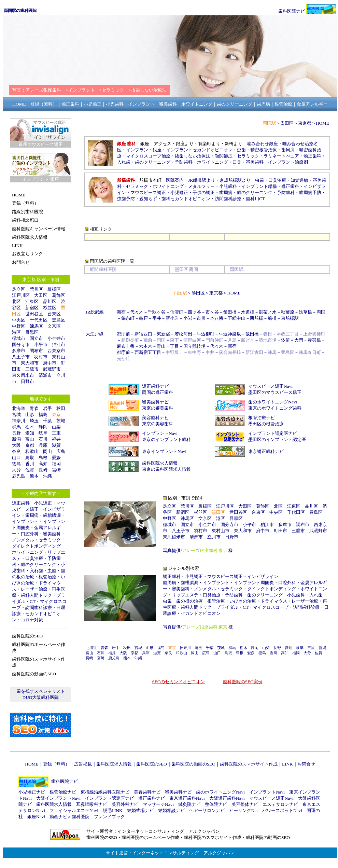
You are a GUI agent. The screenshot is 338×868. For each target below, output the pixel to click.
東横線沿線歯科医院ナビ (105, 792)
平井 (157, 318)
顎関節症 (224, 156)
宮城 (16, 415)
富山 (30, 439)
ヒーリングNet (243, 810)
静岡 (43, 427)
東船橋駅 (290, 318)
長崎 (43, 470)
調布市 (36, 351)
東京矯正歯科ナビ (266, 451)
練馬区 (36, 326)
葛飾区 (59, 295)
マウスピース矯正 (148, 192)
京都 (30, 445)
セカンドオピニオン (201, 613)
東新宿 (163, 334)
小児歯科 (228, 186)
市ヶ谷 (212, 312)
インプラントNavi (160, 433)
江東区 (32, 301)
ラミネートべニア (281, 156)
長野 (16, 433)
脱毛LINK (113, 810)
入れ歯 (36, 571)
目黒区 (32, 332)
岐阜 (43, 433)
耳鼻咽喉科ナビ (92, 804)
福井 (56, 439)
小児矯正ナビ (32, 792)
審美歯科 (52, 534)
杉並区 (50, 308)
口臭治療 (34, 558)
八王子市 (21, 357)
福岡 (56, 464)
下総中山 (237, 318)
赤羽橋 (314, 340)
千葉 (47, 421)
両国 (321, 312)
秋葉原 (288, 312)
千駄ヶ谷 (157, 312)
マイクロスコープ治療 (148, 156)
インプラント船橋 (259, 186)
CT (33, 601)
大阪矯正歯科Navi (227, 798)
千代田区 (39, 320)
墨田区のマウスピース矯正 (275, 392)
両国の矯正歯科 (158, 392)
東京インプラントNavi (164, 451)
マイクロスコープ (271, 607)
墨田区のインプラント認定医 (277, 439)
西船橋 (257, 318)
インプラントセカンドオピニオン (199, 150)
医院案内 (175, 180)
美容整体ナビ (245, 804)
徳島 (16, 464)
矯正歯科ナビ (155, 386)
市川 (201, 318)
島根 (43, 458)
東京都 (305, 123)
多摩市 (19, 351)
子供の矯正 (204, 192)
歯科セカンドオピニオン (186, 199)
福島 (43, 415)
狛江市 (59, 345)
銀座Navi (36, 817)
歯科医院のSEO (152, 764)
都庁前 (123, 334)
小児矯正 (43, 503)
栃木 (30, 427)
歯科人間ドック (36, 595)
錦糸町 (128, 318)
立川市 (214, 537)
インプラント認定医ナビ (273, 433)
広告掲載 (83, 764)
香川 (30, 464)
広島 (61, 451)
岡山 (47, 451)
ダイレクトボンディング (36, 546)
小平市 (41, 345)
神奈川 (19, 421)
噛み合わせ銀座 (262, 144)
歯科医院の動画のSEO (193, 764)
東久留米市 (23, 375)
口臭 (237, 162)
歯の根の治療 (189, 601)
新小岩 (172, 318)
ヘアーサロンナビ (207, 810)
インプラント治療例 (288, 162)
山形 (30, 415)
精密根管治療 (264, 150)
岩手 (47, 408)
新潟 (16, 439)
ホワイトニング (27, 552)
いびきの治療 (243, 601)
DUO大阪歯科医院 (41, 697)
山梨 (56, 427)
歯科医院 (81, 817)
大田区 (41, 295)
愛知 (30, 433)
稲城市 (19, 338)
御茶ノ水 (268, 312)
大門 (299, 340)
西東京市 (56, 351)
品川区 (50, 301)
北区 (16, 301)
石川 (43, 439)
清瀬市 (45, 375)
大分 (16, 470)
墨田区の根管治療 (266, 424)
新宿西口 (143, 334)
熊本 (34, 476)
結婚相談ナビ (171, 810)
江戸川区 (21, 295)
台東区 (54, 314)
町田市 (280, 531)
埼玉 (34, 421)
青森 (34, 408)
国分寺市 (21, 345)
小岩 (188, 318)
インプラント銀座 (144, 150)
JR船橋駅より (202, 180)
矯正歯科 (21, 503)
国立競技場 (194, 346)
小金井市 (56, 338)
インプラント (25, 521)
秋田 (61, 408)
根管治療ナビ (262, 418)
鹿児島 (19, 476)
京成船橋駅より (235, 180)
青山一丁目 (168, 346)
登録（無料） (56, 764)
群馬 (16, 427)
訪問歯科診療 (39, 608)
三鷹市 (32, 369)
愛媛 (56, 458)
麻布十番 (126, 346)
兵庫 (43, 445)
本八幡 (217, 318)
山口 (16, 458)
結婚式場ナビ (140, 810)
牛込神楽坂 (230, 334)
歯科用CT (255, 199)
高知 (43, 464)
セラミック (50, 540)
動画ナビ (58, 817)
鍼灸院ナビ (189, 804)
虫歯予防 (126, 199)
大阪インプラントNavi (58, 798)
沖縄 (47, 476)
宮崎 (56, 470)
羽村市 (41, 357)
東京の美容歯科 (158, 424)
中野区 (19, 326)
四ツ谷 (194, 312)
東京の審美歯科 (158, 408)
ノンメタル (23, 540)
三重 (56, 433)
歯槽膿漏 (52, 515)
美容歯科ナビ (155, 418)
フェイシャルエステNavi (74, 810)
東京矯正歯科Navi (187, 798)
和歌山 (32, 451)
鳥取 (30, 458)
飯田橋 (230, 312)
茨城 (61, 421)
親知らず (148, 199)
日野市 (27, 381)
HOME (322, 123)
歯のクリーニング (39, 564)
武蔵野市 (52, 369)
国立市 (39, 338)
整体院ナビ (216, 804)
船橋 (272, 318)
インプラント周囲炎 (254, 583)
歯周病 (32, 515)
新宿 (121, 312)
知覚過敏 (299, 180)
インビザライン (263, 576)
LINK (287, 764)
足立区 (19, 289)
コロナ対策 (32, 620)
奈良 (16, 451)
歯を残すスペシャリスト (41, 691)
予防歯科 (184, 162)
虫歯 (52, 571)
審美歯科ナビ (155, 402)
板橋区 (54, 289)
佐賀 (30, 470)
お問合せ (306, 764)
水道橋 (248, 312)
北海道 (19, 408)
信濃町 (177, 312)
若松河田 (183, 334)
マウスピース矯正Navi (270, 386)
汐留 (285, 340)
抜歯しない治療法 (193, 156)
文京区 (54, 326)
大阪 (16, 445)
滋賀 (56, 445)
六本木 (146, 346)
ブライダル (227, 607)
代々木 (137, 312)
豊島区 (59, 320)
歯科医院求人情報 (160, 463)
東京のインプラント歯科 (166, 439)
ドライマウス (274, 601)
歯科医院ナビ (292, 11)
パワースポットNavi (282, 810)
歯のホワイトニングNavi (273, 402)
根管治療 (47, 577)
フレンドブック (109, 817)
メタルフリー (201, 186)
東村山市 (221, 531)
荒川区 (36, 289)
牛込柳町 (206, 334)
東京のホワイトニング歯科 (275, 408)
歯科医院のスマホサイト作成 (249, 764)
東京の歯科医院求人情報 (166, 469)
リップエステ (185, 595)
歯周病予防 (310, 192)
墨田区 (287, 123)
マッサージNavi (158, 804)
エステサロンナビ (280, 804)
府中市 (50, 363)
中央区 (19, 320)
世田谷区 (34, 314)
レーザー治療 (34, 589)
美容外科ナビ (125, 804)
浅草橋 (305, 312)
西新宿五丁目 (148, 352)
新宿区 (32, 308)
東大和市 (30, 363)
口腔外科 (30, 534)
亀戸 (143, 318)
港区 (16, 332)
